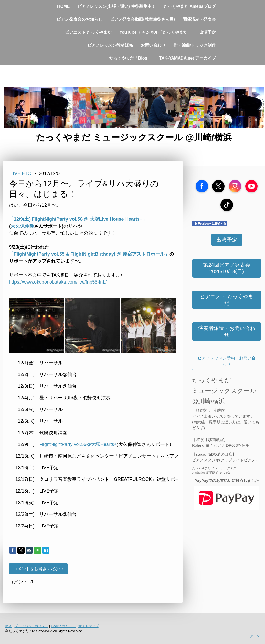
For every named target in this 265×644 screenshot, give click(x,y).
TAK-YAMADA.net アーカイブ (187, 58)
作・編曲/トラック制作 (195, 45)
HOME (63, 6)
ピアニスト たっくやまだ (88, 32)
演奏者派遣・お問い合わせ (227, 331)
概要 (9, 626)
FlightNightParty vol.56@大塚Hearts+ (78, 444)
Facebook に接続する (210, 223)
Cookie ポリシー (63, 626)
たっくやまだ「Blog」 (130, 58)
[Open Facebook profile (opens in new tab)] (202, 186)
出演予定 (208, 32)
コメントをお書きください (38, 569)
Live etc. (22, 173)
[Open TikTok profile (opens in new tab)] (227, 205)
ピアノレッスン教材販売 (110, 45)
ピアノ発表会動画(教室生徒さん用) (142, 19)
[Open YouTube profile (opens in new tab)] (252, 186)
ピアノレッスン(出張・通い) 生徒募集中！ (117, 6)
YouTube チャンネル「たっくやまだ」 (155, 32)
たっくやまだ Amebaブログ (190, 6)
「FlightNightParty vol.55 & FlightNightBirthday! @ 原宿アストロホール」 (89, 254)
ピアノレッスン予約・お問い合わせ (227, 361)
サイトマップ (89, 626)
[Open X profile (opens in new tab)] (218, 186)
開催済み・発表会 (199, 19)
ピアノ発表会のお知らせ (79, 19)
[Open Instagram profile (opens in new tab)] (235, 186)
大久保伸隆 (22, 226)
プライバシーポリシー (31, 626)
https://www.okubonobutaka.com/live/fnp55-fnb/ (58, 282)
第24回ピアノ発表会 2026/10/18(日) (226, 268)
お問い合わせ (153, 45)
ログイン (253, 636)
